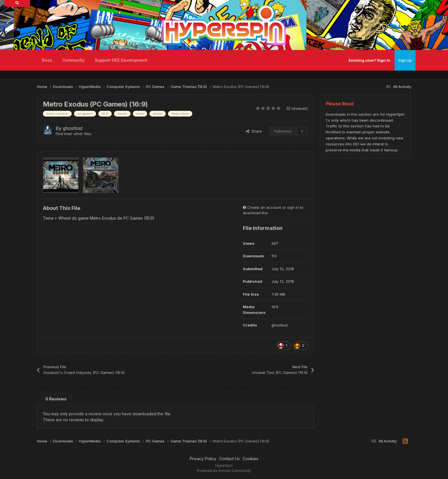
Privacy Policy (203, 459)
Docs (47, 60)
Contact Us (229, 459)
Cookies (250, 459)
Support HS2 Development (121, 60)
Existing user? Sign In (369, 60)
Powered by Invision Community (224, 471)
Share (254, 131)
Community (73, 60)
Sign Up (405, 60)
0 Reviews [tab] (56, 399)
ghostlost (73, 128)
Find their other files (74, 134)
